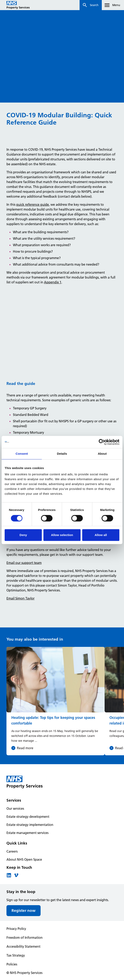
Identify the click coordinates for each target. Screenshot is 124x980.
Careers (12, 851)
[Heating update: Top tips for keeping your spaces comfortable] (56, 701)
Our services (15, 808)
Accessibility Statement (23, 946)
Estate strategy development (28, 817)
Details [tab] (62, 454)
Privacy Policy (16, 929)
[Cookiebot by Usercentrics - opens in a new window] (102, 442)
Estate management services (27, 833)
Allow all (101, 535)
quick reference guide (33, 204)
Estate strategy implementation (30, 825)
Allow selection (62, 535)
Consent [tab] (22, 454)
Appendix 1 (53, 282)
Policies (12, 964)
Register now (24, 911)
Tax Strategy (16, 955)
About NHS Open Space (24, 859)
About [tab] (102, 454)
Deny (23, 535)
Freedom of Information (25, 938)
